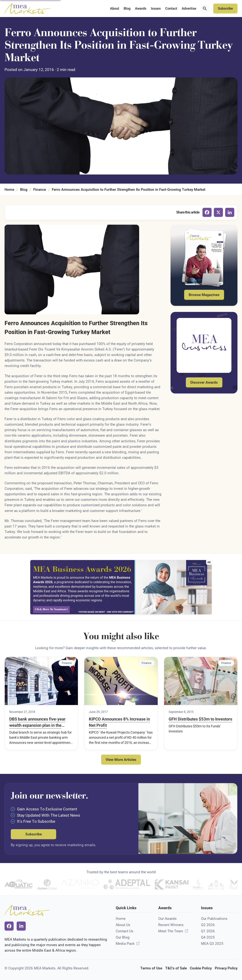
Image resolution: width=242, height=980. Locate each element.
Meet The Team (171, 931)
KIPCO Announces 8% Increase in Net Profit (119, 722)
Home (9, 190)
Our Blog (123, 937)
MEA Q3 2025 (212, 944)
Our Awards (167, 919)
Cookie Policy (201, 968)
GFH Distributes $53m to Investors (200, 719)
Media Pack (125, 944)
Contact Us (124, 931)
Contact (171, 9)
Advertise (189, 9)
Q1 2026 (208, 931)
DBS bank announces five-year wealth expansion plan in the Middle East (37, 723)
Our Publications (214, 919)
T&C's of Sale (176, 968)
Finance (40, 190)
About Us (123, 925)
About (115, 9)
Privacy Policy (226, 968)
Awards (141, 9)
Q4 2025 (208, 937)
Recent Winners (171, 925)
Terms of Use (151, 968)
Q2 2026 (208, 925)
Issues (156, 9)
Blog (127, 9)
